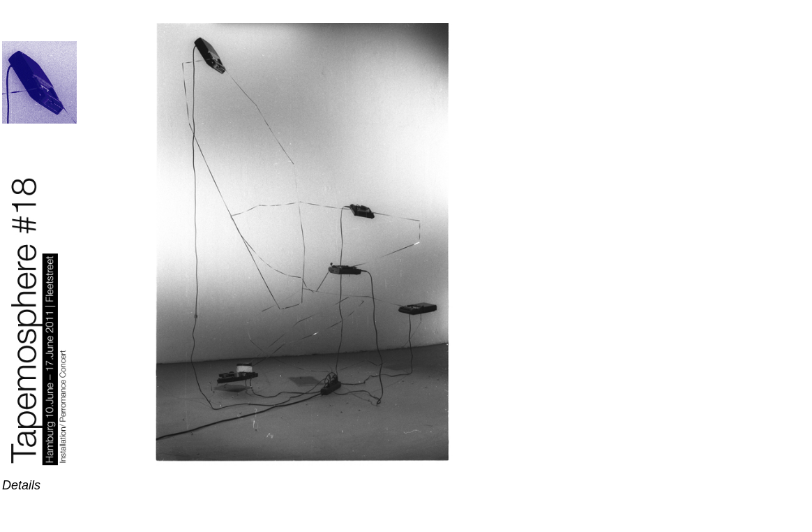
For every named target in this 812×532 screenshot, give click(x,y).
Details (21, 485)
